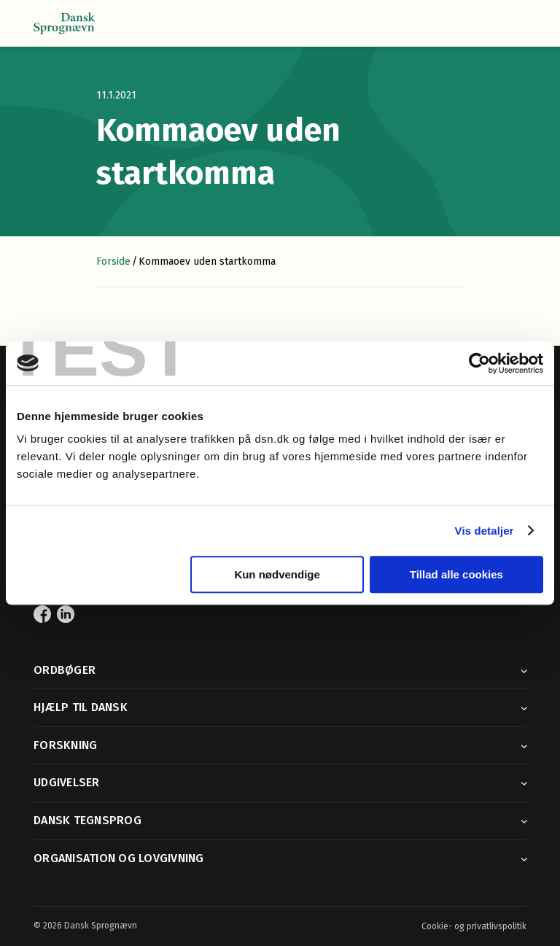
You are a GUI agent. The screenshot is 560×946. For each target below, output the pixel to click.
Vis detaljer (485, 531)
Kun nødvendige (277, 574)
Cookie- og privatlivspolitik (474, 926)
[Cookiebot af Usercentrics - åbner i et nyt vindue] (479, 363)
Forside (113, 261)
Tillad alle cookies (456, 574)
